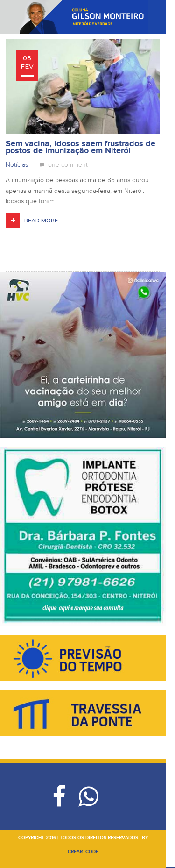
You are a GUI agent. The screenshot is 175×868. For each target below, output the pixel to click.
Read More (41, 221)
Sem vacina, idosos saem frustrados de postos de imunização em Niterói (80, 147)
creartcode (83, 852)
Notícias (17, 165)
